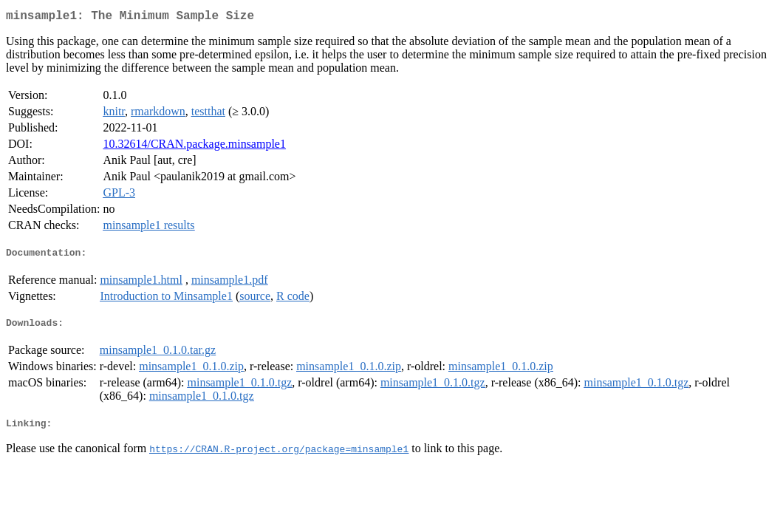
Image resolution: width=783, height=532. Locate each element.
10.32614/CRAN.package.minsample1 (194, 147)
